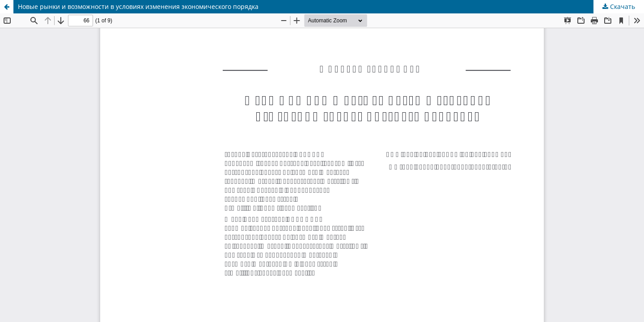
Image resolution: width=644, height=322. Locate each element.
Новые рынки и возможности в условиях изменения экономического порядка (138, 6)
